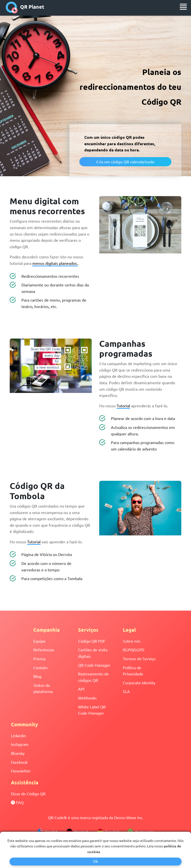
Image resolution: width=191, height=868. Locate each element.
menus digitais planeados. (55, 263)
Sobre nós (132, 641)
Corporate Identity (139, 683)
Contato (40, 667)
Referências (44, 650)
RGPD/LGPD (134, 650)
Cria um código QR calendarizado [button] (125, 162)
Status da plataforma (43, 688)
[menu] (183, 7)
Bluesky (18, 753)
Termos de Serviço (139, 659)
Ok (95, 861)
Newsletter (21, 771)
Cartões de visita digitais (93, 653)
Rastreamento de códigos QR (93, 677)
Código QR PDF (92, 641)
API (81, 689)
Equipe (39, 641)
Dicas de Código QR (28, 794)
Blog (37, 676)
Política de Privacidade (133, 671)
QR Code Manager (94, 665)
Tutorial (123, 406)
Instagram (20, 744)
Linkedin (18, 735)
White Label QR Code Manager (92, 710)
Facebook (19, 762)
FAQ (17, 802)
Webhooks (87, 698)
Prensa (39, 659)
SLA (126, 691)
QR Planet (25, 7)
